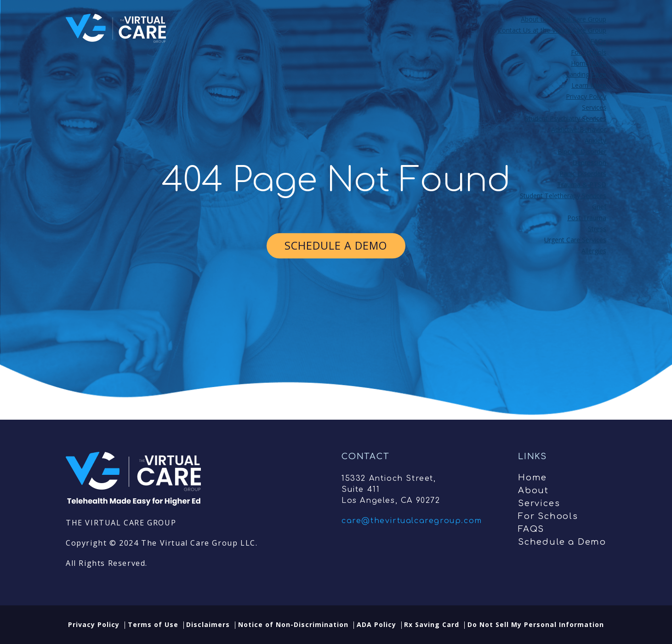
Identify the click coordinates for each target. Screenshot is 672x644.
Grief (599, 207)
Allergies (594, 251)
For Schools (589, 52)
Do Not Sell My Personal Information (536, 624)
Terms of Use (153, 624)
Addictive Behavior (579, 129)
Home (532, 478)
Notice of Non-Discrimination (293, 624)
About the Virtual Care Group (564, 19)
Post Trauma (587, 218)
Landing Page (586, 74)
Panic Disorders (583, 174)
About (533, 490)
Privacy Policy (586, 96)
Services (594, 107)
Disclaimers (208, 624)
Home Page (589, 63)
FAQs (598, 41)
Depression (589, 162)
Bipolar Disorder (582, 151)
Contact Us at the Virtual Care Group (552, 30)
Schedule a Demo (562, 542)
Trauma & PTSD (582, 185)
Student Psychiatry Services (566, 118)
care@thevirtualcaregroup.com (412, 521)
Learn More (589, 85)
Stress (597, 229)
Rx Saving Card (432, 624)
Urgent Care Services (575, 240)
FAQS (531, 529)
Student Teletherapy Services (563, 196)
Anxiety (595, 140)
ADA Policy (376, 624)
